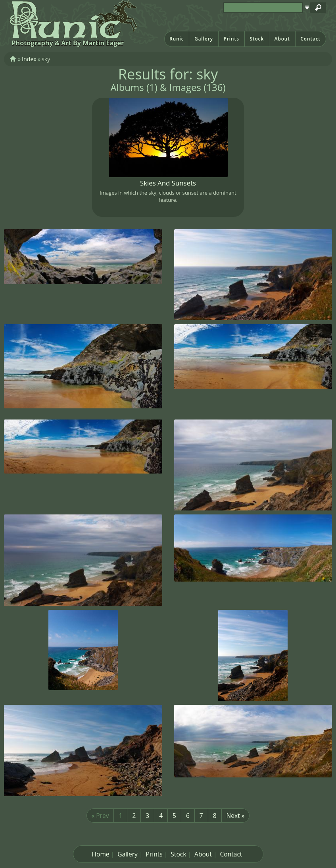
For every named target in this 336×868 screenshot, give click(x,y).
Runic (177, 39)
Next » (236, 816)
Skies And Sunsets (168, 183)
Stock (257, 39)
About (282, 39)
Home (101, 854)
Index (29, 59)
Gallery (204, 39)
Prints (231, 39)
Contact (310, 39)
